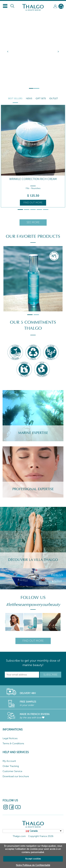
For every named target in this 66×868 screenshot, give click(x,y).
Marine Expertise (33, 433)
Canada (34, 831)
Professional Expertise (33, 489)
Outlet (54, 99)
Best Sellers (15, 99)
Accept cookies (33, 859)
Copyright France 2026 (41, 836)
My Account (9, 761)
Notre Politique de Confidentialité (33, 865)
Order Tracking (11, 766)
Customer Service (12, 771)
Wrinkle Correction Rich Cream (33, 179)
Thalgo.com (19, 836)
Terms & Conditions (13, 744)
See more (33, 222)
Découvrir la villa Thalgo (33, 560)
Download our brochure (16, 776)
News (29, 99)
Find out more (33, 203)
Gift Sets (41, 99)
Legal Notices (10, 738)
